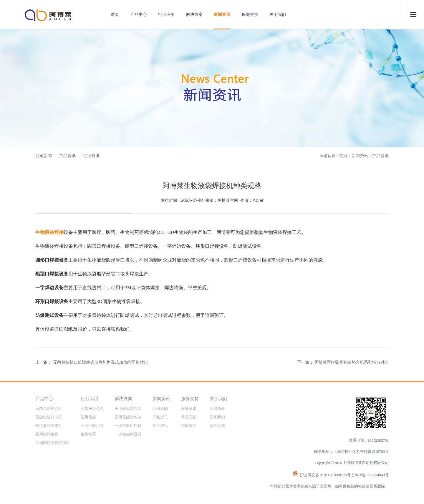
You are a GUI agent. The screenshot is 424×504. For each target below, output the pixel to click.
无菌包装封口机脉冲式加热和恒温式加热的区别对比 (100, 362)
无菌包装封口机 (49, 417)
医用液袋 (88, 417)
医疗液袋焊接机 (49, 426)
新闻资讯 (222, 15)
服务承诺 (189, 409)
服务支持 (250, 15)
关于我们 (278, 15)
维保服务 (189, 426)
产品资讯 (67, 156)
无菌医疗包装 (92, 409)
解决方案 (194, 15)
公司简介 (217, 409)
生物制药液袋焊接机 (53, 443)
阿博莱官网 (228, 200)
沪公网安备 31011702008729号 (325, 475)
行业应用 (166, 15)
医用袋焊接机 (47, 434)
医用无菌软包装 (128, 417)
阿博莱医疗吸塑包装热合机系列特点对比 (352, 362)
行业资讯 (91, 156)
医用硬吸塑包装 (128, 409)
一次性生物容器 (128, 434)
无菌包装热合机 (49, 409)
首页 (115, 15)
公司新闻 (44, 156)
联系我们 (217, 417)
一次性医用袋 (92, 426)
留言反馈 (217, 426)
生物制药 (88, 434)
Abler (258, 200)
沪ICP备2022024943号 (370, 475)
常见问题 (189, 417)
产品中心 (139, 15)
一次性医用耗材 (128, 426)
